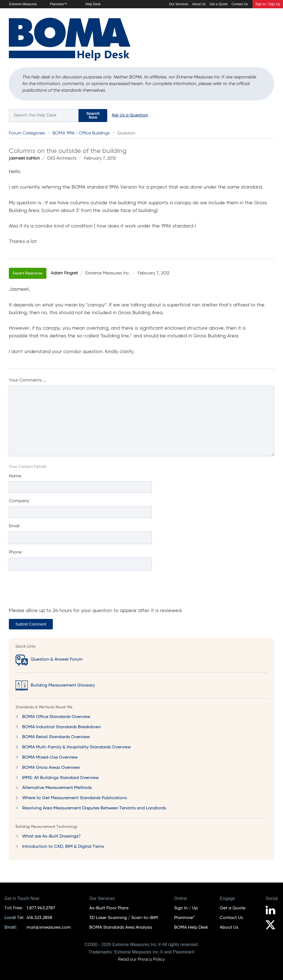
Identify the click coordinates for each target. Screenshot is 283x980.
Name (15, 476)
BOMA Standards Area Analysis (121, 928)
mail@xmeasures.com (49, 928)
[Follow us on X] (272, 926)
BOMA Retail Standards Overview (56, 737)
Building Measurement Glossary (63, 685)
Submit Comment (31, 624)
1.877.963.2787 (41, 908)
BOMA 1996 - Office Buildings (81, 133)
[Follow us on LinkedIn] (272, 911)
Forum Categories (27, 133)
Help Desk (93, 4)
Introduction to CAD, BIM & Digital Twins (63, 847)
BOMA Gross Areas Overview (51, 768)
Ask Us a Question (130, 115)
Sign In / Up (186, 908)
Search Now (93, 115)
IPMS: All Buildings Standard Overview (60, 778)
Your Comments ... (27, 380)
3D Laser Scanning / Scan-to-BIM (124, 918)
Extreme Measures (23, 4)
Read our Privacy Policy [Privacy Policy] (141, 960)
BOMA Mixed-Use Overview (50, 757)
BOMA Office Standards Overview (56, 717)
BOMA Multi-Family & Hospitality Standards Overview (76, 747)
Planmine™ (59, 4)
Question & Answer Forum (57, 659)
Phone (15, 552)
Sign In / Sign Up (268, 4)
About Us (199, 4)
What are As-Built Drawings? (51, 836)
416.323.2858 (39, 918)
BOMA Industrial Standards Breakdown (61, 727)
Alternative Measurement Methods (57, 788)
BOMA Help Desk (191, 928)
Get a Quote (218, 4)
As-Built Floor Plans (109, 908)
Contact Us (240, 4)
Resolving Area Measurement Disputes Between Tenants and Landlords (94, 808)
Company (19, 501)
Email (14, 526)
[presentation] (51, 592)
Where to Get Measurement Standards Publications (74, 798)
